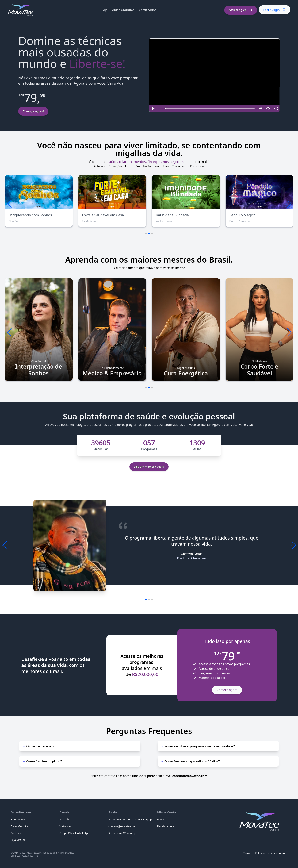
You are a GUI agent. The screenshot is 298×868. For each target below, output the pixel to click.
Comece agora (227, 690)
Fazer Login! (275, 10)
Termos (248, 853)
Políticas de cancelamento (271, 853)
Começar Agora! (33, 111)
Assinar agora (241, 10)
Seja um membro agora (149, 467)
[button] (289, 204)
